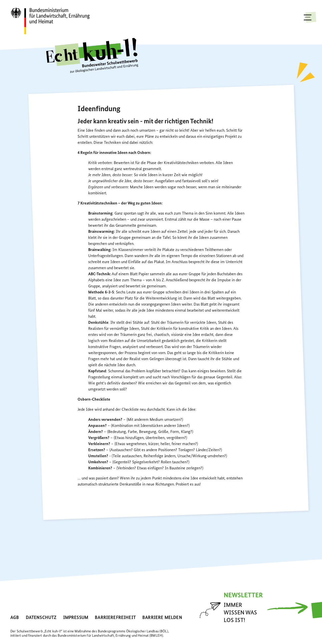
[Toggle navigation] (308, 22)
